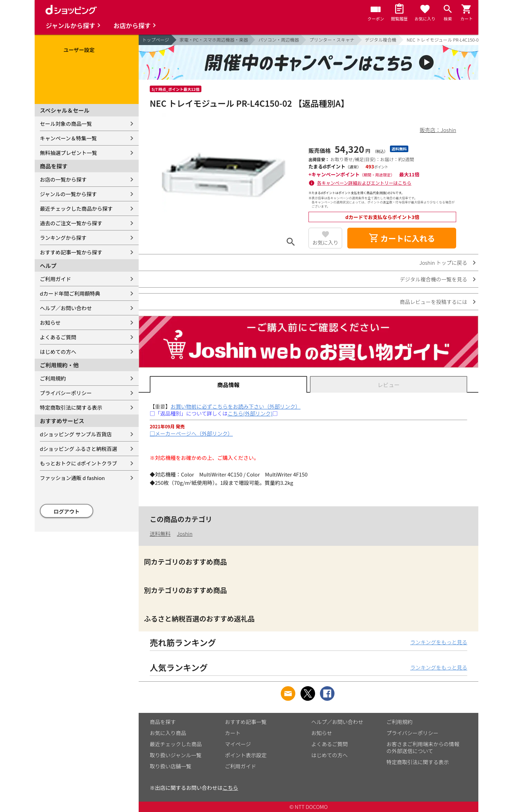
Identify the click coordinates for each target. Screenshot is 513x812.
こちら (230, 788)
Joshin (185, 534)
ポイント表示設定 (246, 755)
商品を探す (163, 722)
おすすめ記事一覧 (246, 722)
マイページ (238, 744)
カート (233, 733)
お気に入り (325, 242)
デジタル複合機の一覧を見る (433, 279)
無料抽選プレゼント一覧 (68, 153)
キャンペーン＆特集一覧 (68, 138)
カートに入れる (402, 238)
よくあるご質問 (58, 337)
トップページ (156, 40)
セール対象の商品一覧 (66, 124)
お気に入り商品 (168, 733)
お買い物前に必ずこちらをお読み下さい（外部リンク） (236, 406)
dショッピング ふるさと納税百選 (79, 449)
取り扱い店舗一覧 (171, 766)
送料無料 (160, 534)
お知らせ (50, 322)
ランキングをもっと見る (439, 642)
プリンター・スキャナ (332, 40)
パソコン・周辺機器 (279, 40)
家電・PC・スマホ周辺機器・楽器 (214, 40)
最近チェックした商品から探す (76, 208)
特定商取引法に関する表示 (71, 407)
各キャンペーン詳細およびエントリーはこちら (364, 183)
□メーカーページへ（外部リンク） (191, 433)
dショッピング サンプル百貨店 (76, 434)
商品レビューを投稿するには (433, 302)
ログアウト (67, 511)
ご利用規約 (53, 378)
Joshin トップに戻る (443, 263)
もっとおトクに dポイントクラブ (79, 463)
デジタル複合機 (381, 40)
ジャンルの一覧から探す (68, 194)
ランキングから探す (63, 238)
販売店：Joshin (438, 130)
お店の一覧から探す (63, 179)
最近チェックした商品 (176, 744)
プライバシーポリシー (66, 393)
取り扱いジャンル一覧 (176, 755)
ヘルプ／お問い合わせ (66, 308)
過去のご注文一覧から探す (71, 223)
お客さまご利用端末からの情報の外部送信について (423, 747)
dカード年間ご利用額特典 (70, 293)
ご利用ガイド (55, 279)
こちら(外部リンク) (250, 413)
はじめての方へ (58, 352)
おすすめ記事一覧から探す (71, 252)
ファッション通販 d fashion (72, 478)
